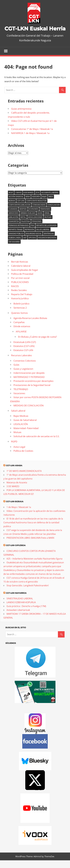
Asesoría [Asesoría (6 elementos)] (36, 204)
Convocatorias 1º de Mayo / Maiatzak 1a (32, 137)
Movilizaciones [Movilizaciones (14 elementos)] (35, 225)
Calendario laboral (21, 274)
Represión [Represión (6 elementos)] (29, 237)
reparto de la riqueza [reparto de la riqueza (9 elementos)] (46, 233)
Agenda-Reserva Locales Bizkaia (30, 326)
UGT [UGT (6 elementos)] (25, 245)
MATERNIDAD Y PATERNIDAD (29, 385)
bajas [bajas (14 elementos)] (44, 204)
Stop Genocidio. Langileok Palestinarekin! (28, 593)
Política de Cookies (23, 459)
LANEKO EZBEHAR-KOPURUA (21, 610)
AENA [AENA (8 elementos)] (28, 204)
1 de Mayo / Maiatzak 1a (19, 515)
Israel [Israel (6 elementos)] (47, 221)
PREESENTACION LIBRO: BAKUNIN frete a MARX (30, 546)
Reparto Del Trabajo (22, 302)
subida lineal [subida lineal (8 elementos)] (15, 245)
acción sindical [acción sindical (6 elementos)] (16, 204)
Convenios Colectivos (25, 368)
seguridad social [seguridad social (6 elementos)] (34, 241)
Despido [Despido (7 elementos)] (23, 217)
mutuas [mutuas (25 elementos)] (48, 225)
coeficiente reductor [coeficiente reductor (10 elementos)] (36, 208)
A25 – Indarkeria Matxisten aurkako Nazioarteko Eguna (34, 566)
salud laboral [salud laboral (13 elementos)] (43, 237)
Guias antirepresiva (21, 116)
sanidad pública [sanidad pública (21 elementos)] (16, 241)
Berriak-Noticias (20, 269)
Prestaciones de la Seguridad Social (32, 393)
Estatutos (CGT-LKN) (24, 354)
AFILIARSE (21, 339)
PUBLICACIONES (20, 290)
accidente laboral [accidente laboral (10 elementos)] (50, 200)
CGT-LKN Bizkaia (15, 509)
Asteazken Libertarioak (18, 618)
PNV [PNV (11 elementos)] (32, 233)
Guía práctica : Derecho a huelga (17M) (26, 614)
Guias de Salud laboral (25, 428)
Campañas (19, 330)
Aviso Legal (19, 454)
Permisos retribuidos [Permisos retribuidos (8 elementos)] (19, 233)
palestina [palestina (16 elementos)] (25, 229)
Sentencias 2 (20, 315)
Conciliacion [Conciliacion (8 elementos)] (54, 213)
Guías (16, 372)
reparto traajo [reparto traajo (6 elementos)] (16, 237)
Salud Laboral (18, 418)
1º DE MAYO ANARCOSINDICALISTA (24, 479)
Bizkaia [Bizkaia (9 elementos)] (12, 208)
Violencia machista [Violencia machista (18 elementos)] (47, 245)
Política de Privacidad (22, 282)
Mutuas (17, 440)
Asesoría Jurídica (20, 306)
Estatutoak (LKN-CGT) (25, 350)
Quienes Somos (19, 321)
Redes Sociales (19, 298)
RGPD (14, 449)
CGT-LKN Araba (14, 473)
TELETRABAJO (21, 397)
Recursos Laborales (21, 363)
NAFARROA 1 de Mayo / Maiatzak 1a (30, 141)
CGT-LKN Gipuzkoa (16, 553)
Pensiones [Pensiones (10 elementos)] (37, 229)
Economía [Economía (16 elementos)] (34, 217)
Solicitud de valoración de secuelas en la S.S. (36, 444)
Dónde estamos (22, 334)
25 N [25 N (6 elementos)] (37, 200)
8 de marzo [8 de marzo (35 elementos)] (29, 200)
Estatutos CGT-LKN (23, 358)
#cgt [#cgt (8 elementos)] (11, 200)
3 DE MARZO (13, 494)
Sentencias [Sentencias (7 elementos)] (49, 241)
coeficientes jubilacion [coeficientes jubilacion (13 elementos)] (20, 213)
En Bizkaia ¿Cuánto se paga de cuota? (37, 345)
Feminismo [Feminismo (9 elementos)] (45, 217)
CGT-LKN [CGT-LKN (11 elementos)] (21, 208)
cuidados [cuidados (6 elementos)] (13, 217)
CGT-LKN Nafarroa (16, 601)
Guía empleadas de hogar (25, 278)
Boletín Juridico (21, 311)
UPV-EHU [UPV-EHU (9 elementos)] (32, 245)
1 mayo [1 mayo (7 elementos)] (18, 200)
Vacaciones (19, 401)
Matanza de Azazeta (17, 490)
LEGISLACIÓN (21, 432)
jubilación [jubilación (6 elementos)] (14, 225)
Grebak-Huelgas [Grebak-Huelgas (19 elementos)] (28, 221)
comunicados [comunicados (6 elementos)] (39, 213)
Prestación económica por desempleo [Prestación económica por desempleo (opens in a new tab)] (33, 389)
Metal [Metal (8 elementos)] (23, 225)
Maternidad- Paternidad (26, 436)
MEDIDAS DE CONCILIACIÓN (29, 413)
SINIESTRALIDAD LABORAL (20, 606)
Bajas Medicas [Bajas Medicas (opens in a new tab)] (21, 424)
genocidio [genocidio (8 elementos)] (14, 221)
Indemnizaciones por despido (29, 381)
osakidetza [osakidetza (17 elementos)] (14, 229)
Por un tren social (20, 286)
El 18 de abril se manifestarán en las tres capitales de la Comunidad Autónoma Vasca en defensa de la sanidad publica (33, 530)
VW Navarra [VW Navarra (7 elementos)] (14, 249)
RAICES (15, 294)
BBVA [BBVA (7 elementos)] (51, 204)
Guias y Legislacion (23, 377)
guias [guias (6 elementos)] (40, 221)
